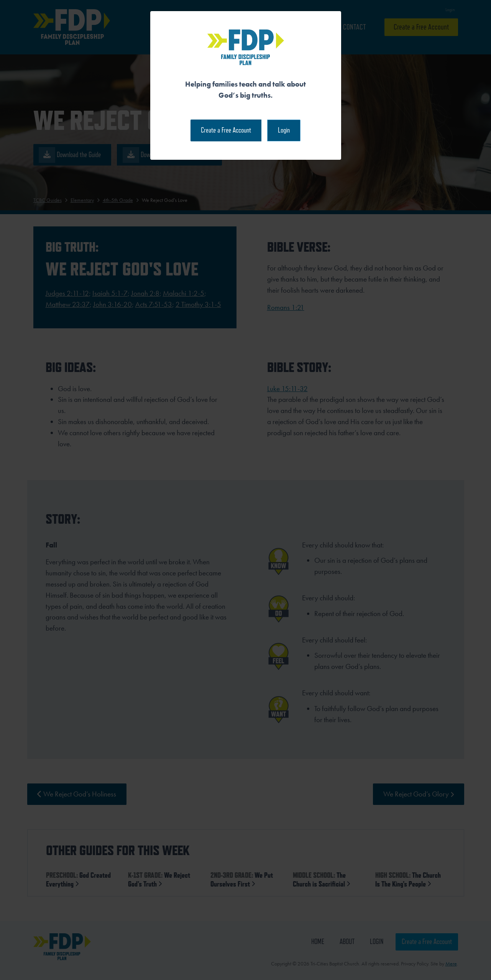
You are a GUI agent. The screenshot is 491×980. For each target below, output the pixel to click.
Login (284, 130)
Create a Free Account (226, 130)
